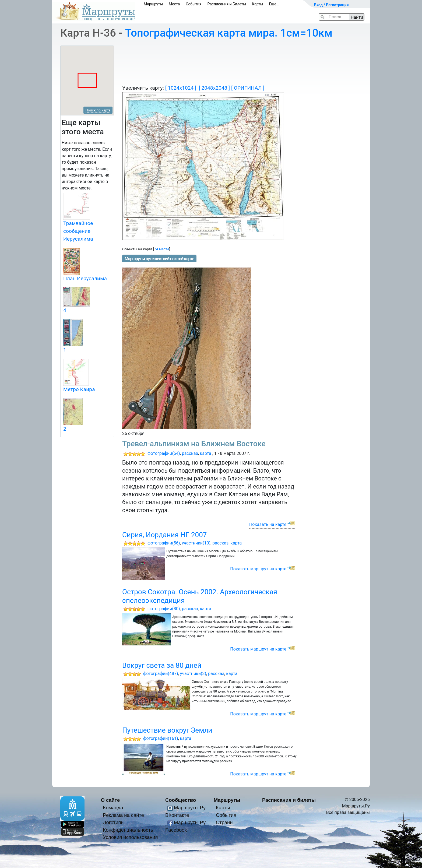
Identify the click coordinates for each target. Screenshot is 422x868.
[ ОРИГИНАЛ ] (248, 88)
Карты (258, 4)
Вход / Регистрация (331, 5)
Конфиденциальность (128, 830)
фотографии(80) (164, 609)
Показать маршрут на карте (258, 569)
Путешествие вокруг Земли (167, 730)
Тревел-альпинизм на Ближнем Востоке (194, 444)
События (194, 4)
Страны (225, 822)
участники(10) (196, 543)
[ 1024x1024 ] (181, 88)
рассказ (190, 453)
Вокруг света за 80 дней (162, 665)
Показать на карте (268, 524)
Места (174, 4)
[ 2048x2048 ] (214, 88)
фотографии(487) (161, 674)
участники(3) (193, 674)
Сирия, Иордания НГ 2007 (165, 535)
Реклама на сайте (123, 815)
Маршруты (153, 4)
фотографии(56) (164, 543)
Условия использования (130, 837)
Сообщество (181, 800)
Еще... (274, 4)
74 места (162, 249)
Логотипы (114, 822)
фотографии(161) (161, 738)
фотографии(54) (164, 453)
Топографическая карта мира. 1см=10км (229, 33)
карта (206, 453)
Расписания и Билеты (227, 4)
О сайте (110, 800)
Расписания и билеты (289, 800)
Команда (113, 808)
